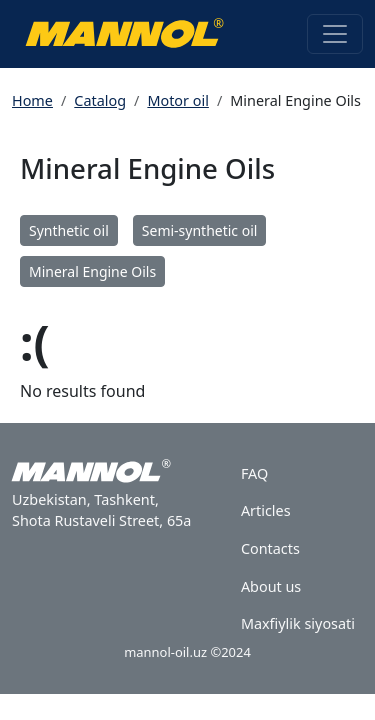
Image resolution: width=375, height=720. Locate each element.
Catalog (100, 100)
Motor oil (177, 100)
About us (271, 586)
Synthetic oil (69, 230)
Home (32, 100)
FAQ (254, 473)
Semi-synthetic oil (200, 230)
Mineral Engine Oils (92, 271)
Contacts (270, 548)
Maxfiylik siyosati (298, 623)
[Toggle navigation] (335, 34)
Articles (266, 510)
